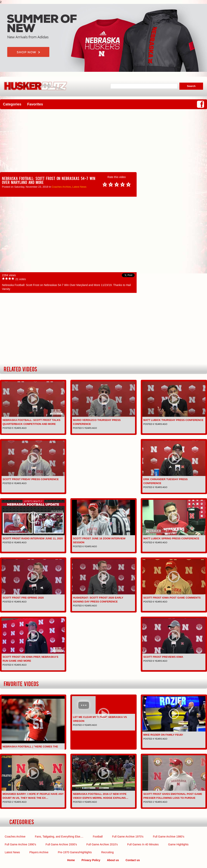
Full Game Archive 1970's (128, 837)
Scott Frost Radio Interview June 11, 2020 (33, 538)
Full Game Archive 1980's (169, 837)
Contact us (133, 860)
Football (98, 837)
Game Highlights (178, 844)
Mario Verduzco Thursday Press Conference (97, 422)
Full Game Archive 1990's (20, 844)
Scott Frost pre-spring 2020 (23, 598)
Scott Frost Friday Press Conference (31, 479)
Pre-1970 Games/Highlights (75, 852)
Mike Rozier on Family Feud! (163, 735)
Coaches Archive (61, 187)
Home (71, 860)
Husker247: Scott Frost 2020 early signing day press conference (98, 600)
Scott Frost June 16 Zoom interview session (99, 540)
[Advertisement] (103, 141)
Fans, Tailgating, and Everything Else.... (59, 837)
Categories (12, 104)
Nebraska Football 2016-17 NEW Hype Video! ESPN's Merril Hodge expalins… (101, 796)
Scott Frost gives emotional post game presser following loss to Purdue (173, 796)
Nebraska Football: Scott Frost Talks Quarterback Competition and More (31, 422)
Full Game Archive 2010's (102, 844)
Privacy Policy (91, 860)
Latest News (79, 187)
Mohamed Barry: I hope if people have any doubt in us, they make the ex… (33, 796)
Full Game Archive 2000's (61, 844)
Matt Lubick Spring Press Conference (171, 538)
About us (113, 860)
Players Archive (39, 852)
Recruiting (108, 852)
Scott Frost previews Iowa (163, 657)
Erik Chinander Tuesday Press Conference (166, 481)
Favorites (35, 104)
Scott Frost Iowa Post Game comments (172, 598)
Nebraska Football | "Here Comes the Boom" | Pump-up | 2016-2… (30, 749)
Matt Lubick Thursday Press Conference (173, 420)
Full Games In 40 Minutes (143, 844)
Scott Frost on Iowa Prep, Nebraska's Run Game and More (30, 659)
